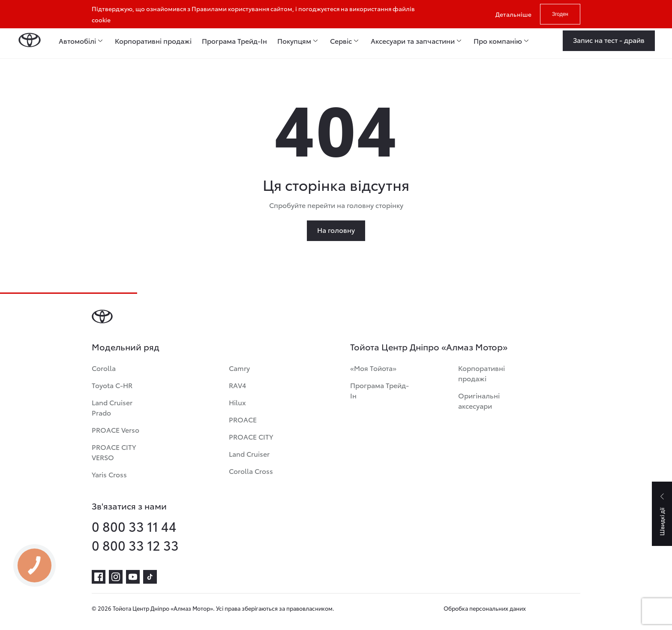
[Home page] (29, 41)
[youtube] (133, 577)
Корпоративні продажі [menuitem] (153, 41)
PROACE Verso (115, 430)
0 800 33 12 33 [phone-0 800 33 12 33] (135, 545)
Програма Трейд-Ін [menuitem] (234, 41)
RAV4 (237, 385)
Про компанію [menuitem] (498, 41)
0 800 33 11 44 (134, 526)
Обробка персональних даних (485, 608)
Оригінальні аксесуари (479, 400)
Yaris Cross (109, 474)
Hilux (237, 402)
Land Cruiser (249, 454)
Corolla (104, 368)
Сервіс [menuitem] (341, 41)
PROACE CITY (251, 436)
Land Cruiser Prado (112, 407)
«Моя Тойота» (373, 368)
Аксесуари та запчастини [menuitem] (413, 41)
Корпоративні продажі (481, 373)
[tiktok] (150, 577)
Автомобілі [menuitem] (77, 41)
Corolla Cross (251, 471)
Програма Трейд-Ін (379, 390)
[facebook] (99, 577)
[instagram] (116, 577)
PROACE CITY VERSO (114, 452)
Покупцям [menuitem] (294, 41)
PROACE (243, 419)
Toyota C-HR (112, 385)
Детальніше (513, 14)
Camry (239, 368)
